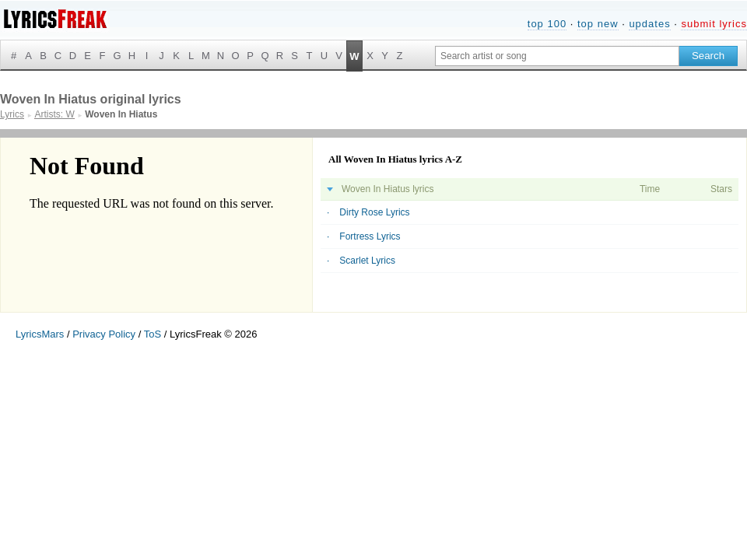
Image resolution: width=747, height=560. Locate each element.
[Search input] (557, 56)
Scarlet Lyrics (367, 261)
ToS (153, 334)
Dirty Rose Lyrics (374, 212)
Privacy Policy (104, 334)
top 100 (547, 24)
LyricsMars (40, 334)
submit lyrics (714, 24)
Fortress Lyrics (370, 236)
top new (598, 24)
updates (649, 24)
